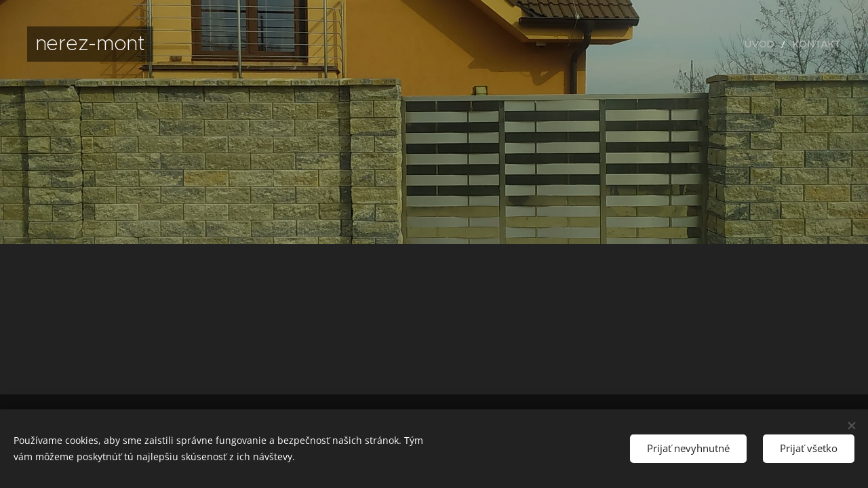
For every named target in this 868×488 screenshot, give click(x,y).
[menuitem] (770, 44)
